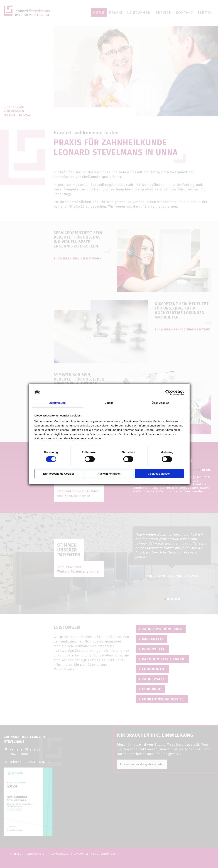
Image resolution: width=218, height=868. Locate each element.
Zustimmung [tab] (57, 403)
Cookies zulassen (159, 473)
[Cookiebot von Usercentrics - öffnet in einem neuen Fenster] (168, 393)
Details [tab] (109, 403)
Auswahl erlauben (109, 473)
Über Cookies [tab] (161, 403)
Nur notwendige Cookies (59, 473)
